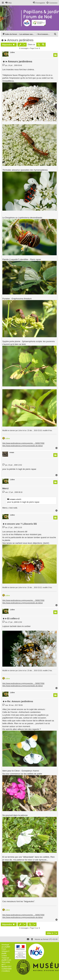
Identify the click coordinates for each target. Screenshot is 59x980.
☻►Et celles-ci (11, 618)
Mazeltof (5, 967)
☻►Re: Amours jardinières (18, 701)
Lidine (12, 52)
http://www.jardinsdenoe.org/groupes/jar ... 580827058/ (23, 443)
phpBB (7, 947)
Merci (5, 488)
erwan (12, 452)
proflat (8, 962)
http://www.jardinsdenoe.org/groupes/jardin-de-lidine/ (23, 446)
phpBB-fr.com (6, 960)
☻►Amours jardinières (17, 40)
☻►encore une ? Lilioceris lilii (20, 524)
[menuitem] (8, 3)
